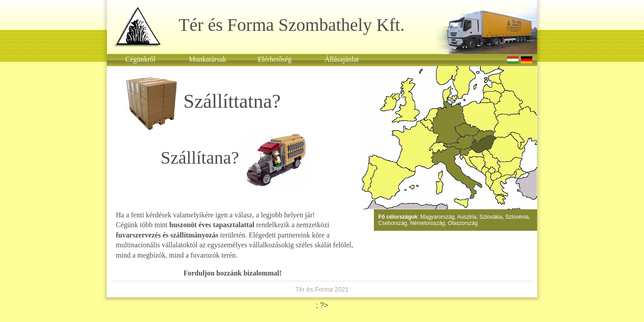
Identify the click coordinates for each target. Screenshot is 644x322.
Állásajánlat (342, 59)
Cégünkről (140, 59)
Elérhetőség (275, 59)
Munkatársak (208, 59)
